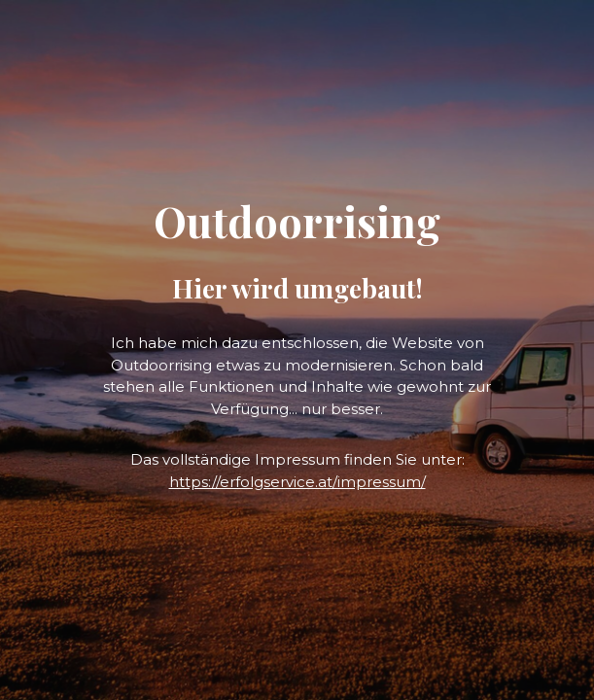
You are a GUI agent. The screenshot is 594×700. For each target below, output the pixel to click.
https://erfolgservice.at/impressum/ (297, 482)
